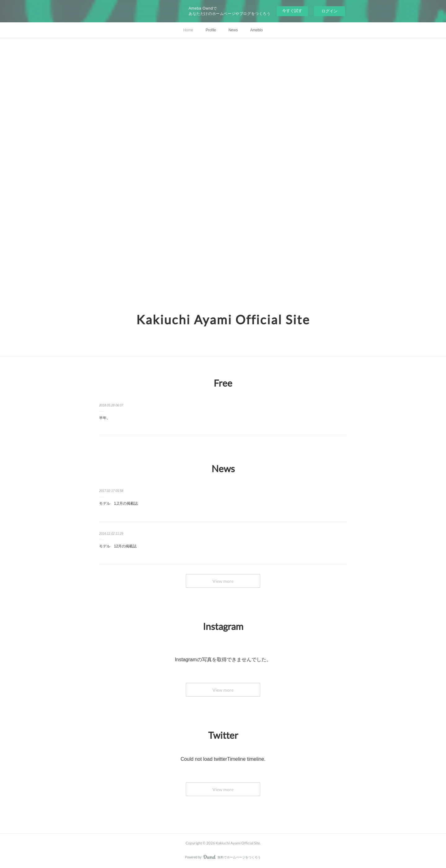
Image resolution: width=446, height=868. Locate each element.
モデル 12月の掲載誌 (118, 546)
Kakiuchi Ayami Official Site (223, 320)
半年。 (105, 418)
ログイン (330, 11)
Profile (211, 30)
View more (223, 581)
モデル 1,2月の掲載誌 (118, 503)
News (233, 30)
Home (188, 30)
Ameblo (257, 30)
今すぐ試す (292, 11)
